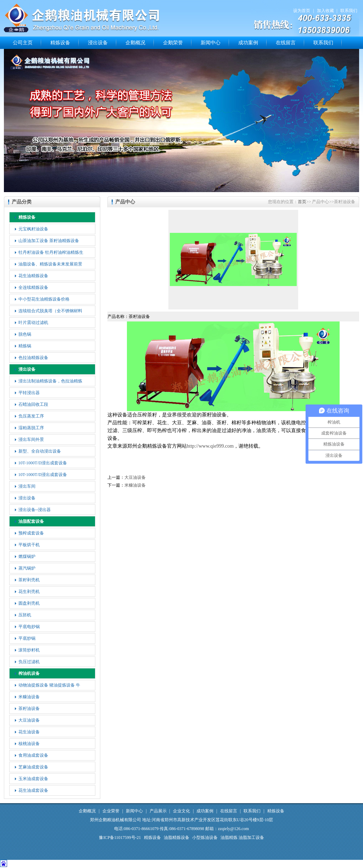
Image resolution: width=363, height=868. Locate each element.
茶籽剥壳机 (29, 580)
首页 (302, 202)
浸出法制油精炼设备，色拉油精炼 (50, 381)
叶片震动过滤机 (33, 323)
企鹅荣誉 (173, 43)
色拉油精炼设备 (33, 358)
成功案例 (248, 43)
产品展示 (158, 811)
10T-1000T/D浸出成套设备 (43, 463)
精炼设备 (60, 43)
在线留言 (286, 43)
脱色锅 (25, 334)
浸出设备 (98, 43)
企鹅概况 (135, 43)
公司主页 (23, 43)
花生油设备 (29, 732)
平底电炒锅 (29, 627)
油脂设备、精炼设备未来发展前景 (50, 264)
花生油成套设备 (33, 790)
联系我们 (349, 11)
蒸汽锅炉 (27, 568)
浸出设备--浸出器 (35, 510)
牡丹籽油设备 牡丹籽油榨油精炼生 (51, 252)
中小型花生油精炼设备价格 (44, 299)
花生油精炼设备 (33, 276)
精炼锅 (25, 346)
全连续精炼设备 (33, 287)
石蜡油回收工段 (33, 404)
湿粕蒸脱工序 (31, 428)
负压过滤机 (29, 662)
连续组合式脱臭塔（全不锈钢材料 (50, 311)
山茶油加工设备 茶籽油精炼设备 (49, 241)
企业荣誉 (111, 811)
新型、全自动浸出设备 (40, 451)
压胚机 (25, 615)
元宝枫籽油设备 (33, 229)
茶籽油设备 (29, 709)
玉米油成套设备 (33, 779)
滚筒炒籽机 (29, 650)
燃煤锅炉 (27, 556)
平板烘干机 (29, 545)
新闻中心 (211, 43)
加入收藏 (325, 11)
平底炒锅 (27, 638)
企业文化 (181, 811)
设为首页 (302, 11)
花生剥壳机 (29, 592)
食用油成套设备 (33, 755)
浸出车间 (27, 486)
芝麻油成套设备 (33, 767)
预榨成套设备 (31, 533)
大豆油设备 (29, 720)
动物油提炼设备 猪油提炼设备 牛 (49, 685)
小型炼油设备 (205, 838)
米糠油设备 (29, 697)
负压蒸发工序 (31, 416)
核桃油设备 (29, 744)
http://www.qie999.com (210, 446)
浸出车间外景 (31, 439)
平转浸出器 (29, 393)
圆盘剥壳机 (29, 603)
